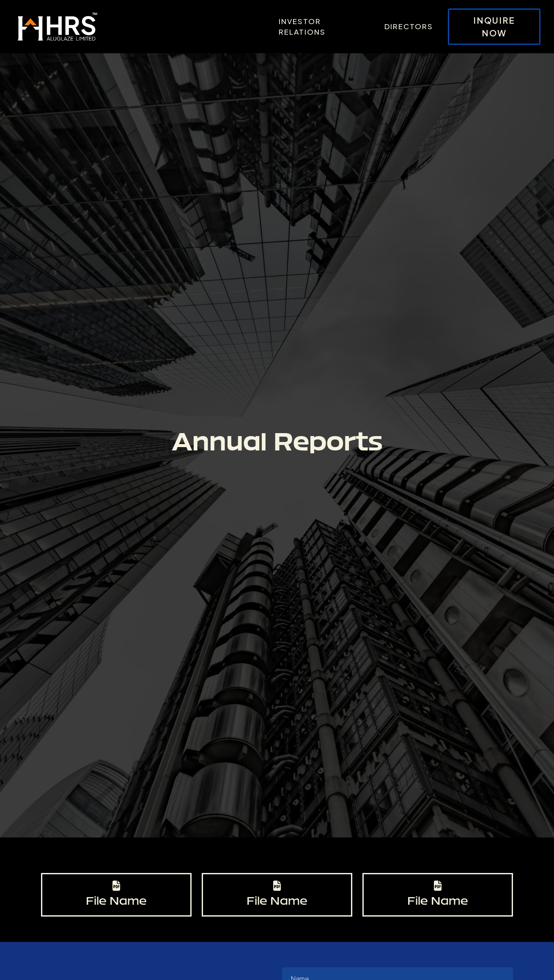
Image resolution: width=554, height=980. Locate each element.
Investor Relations (302, 27)
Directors (409, 26)
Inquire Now (494, 26)
